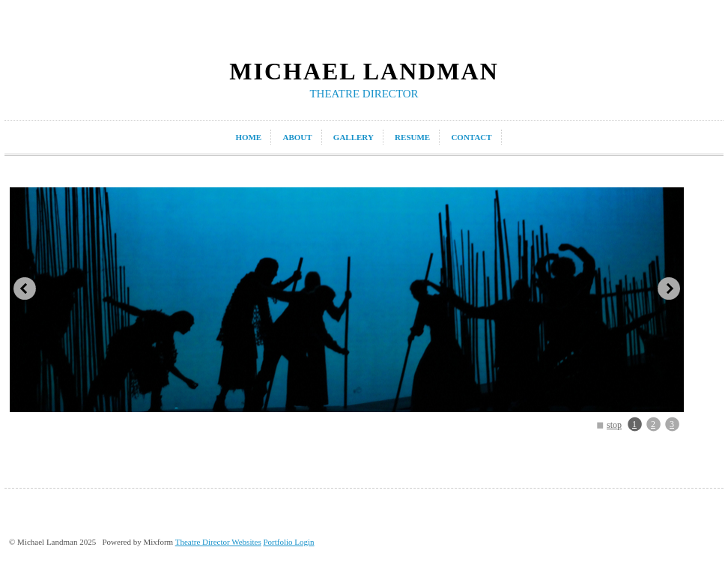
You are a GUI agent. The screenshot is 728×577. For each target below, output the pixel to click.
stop (614, 425)
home (248, 137)
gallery (354, 137)
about (297, 137)
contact (471, 137)
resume (412, 137)
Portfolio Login (288, 542)
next (669, 288)
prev (25, 288)
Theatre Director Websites (218, 542)
